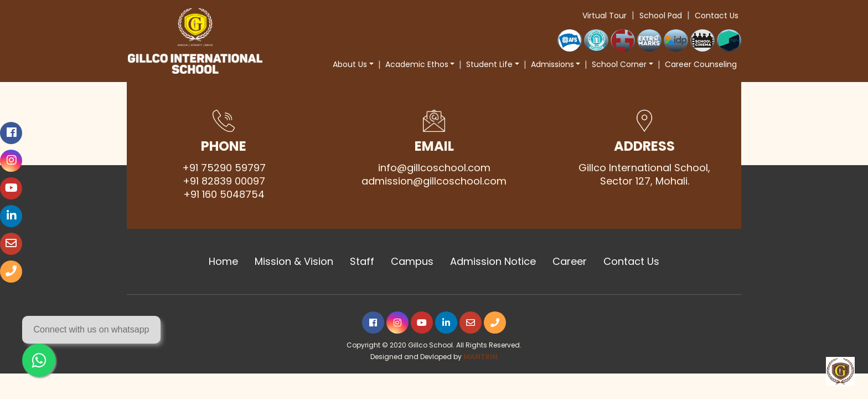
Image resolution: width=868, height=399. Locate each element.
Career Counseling (701, 64)
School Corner (619, 64)
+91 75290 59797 (224, 168)
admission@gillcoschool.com (434, 181)
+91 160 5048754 (224, 195)
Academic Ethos (417, 64)
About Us (350, 64)
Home (223, 262)
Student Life (489, 64)
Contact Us (717, 16)
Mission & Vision (294, 262)
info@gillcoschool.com (434, 168)
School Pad (661, 16)
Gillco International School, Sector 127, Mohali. (644, 175)
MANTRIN (480, 357)
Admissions (552, 64)
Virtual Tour (604, 16)
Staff (362, 262)
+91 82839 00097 (224, 181)
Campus (412, 262)
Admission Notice (493, 262)
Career (570, 262)
